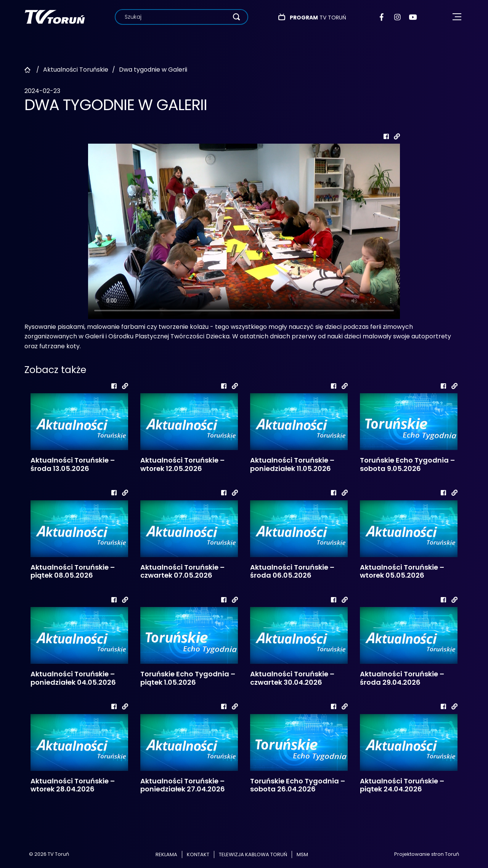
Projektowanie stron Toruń (427, 854)
